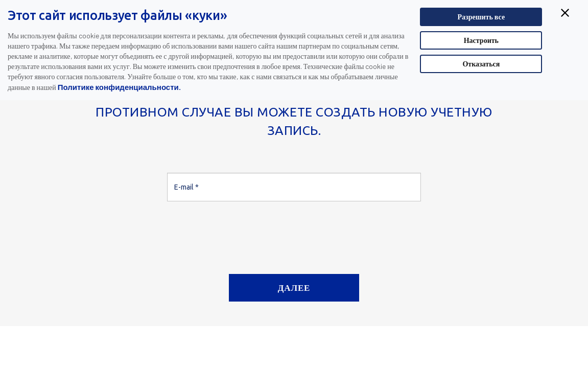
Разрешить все (481, 17)
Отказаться (481, 64)
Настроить (481, 40)
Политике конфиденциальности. (119, 87)
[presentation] (245, 234)
